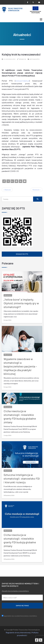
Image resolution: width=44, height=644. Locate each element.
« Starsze (7, 190)
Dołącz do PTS (22, 254)
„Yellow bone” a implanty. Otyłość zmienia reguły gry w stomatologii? (21, 303)
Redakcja (23, 59)
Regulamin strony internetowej (18, 632)
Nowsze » (36, 190)
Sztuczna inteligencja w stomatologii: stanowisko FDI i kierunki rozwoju (22, 478)
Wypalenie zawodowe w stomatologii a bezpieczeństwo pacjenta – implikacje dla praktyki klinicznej (20, 366)
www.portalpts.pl (22, 81)
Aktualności (35, 59)
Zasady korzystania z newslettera (15, 591)
